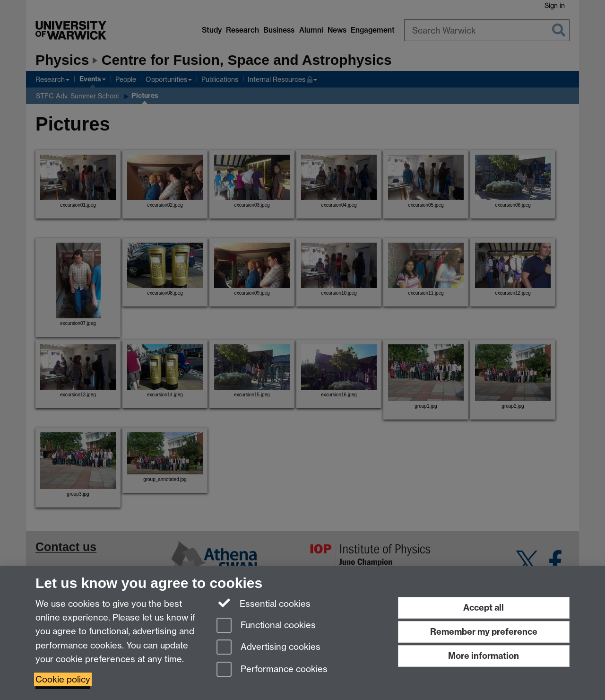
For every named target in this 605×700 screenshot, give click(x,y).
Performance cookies (272, 670)
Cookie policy (63, 679)
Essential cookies (264, 603)
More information (484, 656)
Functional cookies (266, 626)
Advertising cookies (268, 648)
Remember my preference (484, 632)
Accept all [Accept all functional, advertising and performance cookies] (484, 608)
